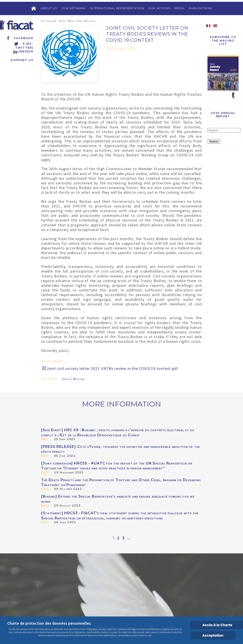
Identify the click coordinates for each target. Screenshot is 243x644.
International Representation (117, 8)
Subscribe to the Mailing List (223, 40)
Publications (201, 8)
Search (214, 141)
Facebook (20, 38)
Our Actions (159, 8)
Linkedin (23, 51)
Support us (22, 60)
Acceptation (213, 635)
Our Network (74, 8)
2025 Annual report (223, 115)
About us (49, 8)
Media (180, 8)
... (129, 538)
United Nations (74, 379)
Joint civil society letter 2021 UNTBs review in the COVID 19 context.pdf (112, 369)
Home (62, 21)
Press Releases (86, 21)
